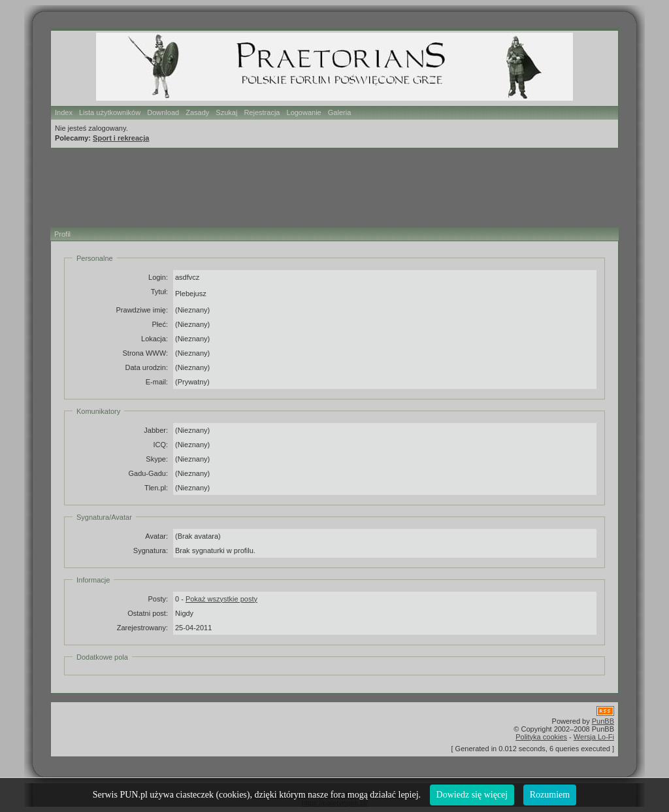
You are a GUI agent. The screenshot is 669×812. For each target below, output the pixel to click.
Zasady (197, 112)
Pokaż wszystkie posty (221, 599)
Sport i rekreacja (121, 138)
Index (64, 112)
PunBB (603, 721)
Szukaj (226, 112)
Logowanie (304, 112)
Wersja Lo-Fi (594, 737)
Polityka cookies (541, 737)
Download (163, 112)
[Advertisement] (327, 186)
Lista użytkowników (110, 112)
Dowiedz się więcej (472, 795)
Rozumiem (550, 795)
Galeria (339, 112)
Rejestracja (262, 112)
